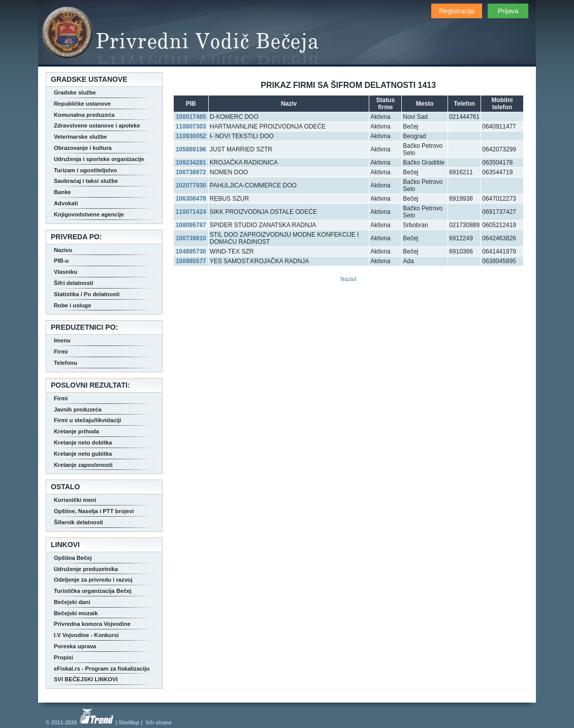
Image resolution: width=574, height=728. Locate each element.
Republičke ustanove (82, 104)
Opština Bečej (73, 558)
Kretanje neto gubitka (83, 454)
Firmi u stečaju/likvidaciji (87, 420)
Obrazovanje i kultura (83, 148)
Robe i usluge (72, 305)
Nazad (348, 279)
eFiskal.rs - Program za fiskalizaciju (102, 669)
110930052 (191, 136)
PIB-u (61, 261)
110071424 (191, 212)
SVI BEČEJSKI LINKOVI (86, 679)
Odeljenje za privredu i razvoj (93, 580)
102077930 (191, 185)
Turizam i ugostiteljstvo (85, 170)
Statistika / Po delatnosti (87, 294)
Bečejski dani (72, 602)
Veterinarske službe (80, 137)
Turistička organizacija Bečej (93, 591)
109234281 (191, 163)
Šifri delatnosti (74, 283)
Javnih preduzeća (78, 409)
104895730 (191, 251)
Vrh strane (158, 722)
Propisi (63, 657)
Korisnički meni (75, 500)
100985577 (191, 261)
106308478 (191, 199)
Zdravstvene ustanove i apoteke (97, 125)
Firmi (61, 352)
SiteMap (129, 722)
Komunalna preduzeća (84, 115)
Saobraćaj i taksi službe (86, 181)
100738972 (191, 172)
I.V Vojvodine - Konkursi (86, 635)
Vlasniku (66, 272)
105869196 (191, 149)
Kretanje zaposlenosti (83, 465)
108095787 (191, 225)
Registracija (457, 11)
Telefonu (66, 363)
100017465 (191, 117)
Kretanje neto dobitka (83, 442)
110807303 (191, 126)
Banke (62, 192)
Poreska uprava (75, 646)
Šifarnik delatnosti (78, 522)
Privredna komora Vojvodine (92, 624)
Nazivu (63, 250)
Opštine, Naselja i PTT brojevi (94, 511)
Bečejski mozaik (76, 613)
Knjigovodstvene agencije (89, 214)
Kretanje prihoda (76, 431)
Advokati (66, 203)
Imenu (62, 340)
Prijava (508, 11)
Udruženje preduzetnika (86, 569)
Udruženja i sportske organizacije (99, 159)
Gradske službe (75, 92)
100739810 (191, 238)
